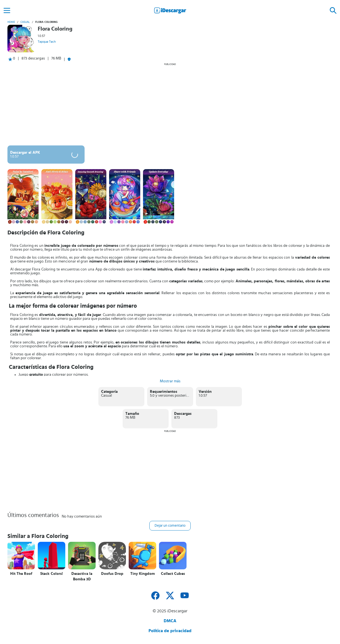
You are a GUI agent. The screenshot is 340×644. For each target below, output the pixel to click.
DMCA (170, 621)
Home (11, 22)
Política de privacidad (170, 631)
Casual (25, 22)
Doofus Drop (112, 574)
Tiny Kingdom (143, 574)
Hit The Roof (21, 574)
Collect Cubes (173, 574)
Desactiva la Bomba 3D (82, 577)
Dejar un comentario (170, 526)
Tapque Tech (47, 42)
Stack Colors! (52, 574)
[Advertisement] (170, 104)
